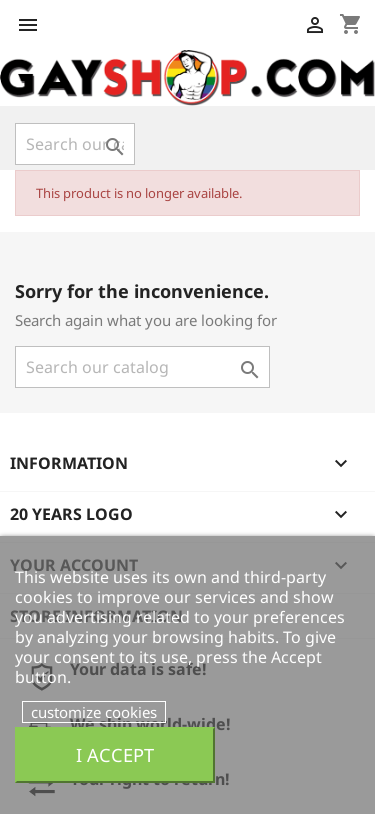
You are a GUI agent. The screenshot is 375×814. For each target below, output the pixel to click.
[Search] (75, 144)
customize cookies (94, 712)
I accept (115, 754)
